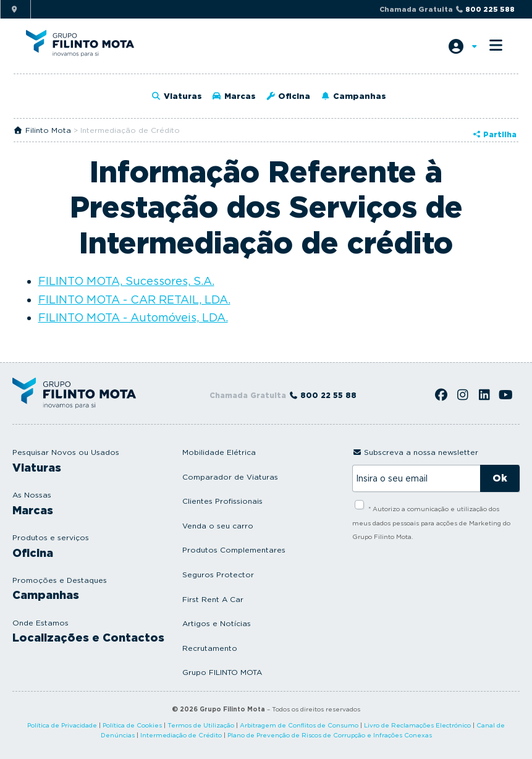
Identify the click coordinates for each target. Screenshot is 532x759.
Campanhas (353, 96)
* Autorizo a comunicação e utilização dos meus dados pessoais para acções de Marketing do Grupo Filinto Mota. (431, 523)
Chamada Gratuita (447, 9)
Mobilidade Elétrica (219, 452)
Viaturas (177, 96)
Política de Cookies (132, 725)
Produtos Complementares (234, 550)
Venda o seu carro (218, 526)
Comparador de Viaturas (230, 477)
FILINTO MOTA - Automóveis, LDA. (133, 317)
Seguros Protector (218, 575)
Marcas (234, 96)
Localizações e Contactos (88, 638)
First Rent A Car (213, 599)
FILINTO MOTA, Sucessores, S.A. (126, 281)
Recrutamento (210, 648)
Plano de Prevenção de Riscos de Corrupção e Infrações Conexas (330, 735)
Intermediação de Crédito (181, 735)
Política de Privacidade (62, 725)
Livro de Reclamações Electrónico (417, 725)
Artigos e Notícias (217, 623)
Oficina (288, 96)
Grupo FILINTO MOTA (222, 672)
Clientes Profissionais (222, 501)
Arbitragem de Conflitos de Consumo (299, 725)
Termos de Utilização (201, 725)
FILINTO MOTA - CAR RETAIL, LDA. (134, 299)
